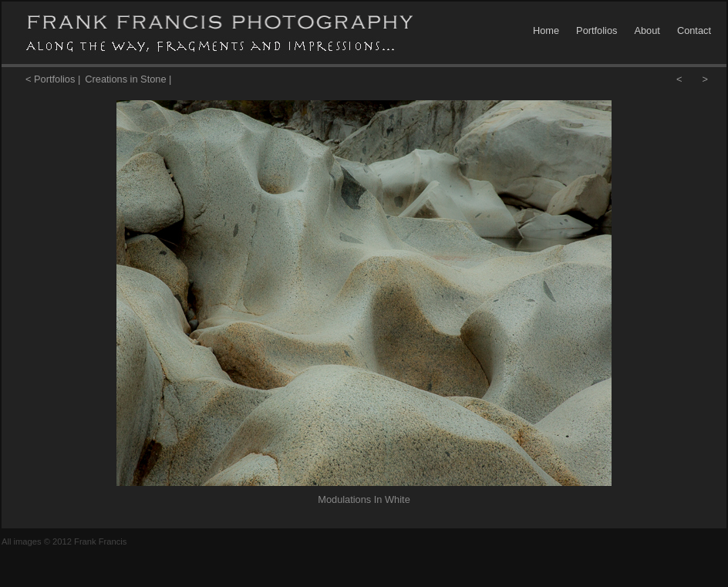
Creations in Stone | (128, 79)
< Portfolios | (53, 79)
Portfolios (597, 30)
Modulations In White (364, 499)
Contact (694, 30)
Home (546, 30)
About (647, 30)
